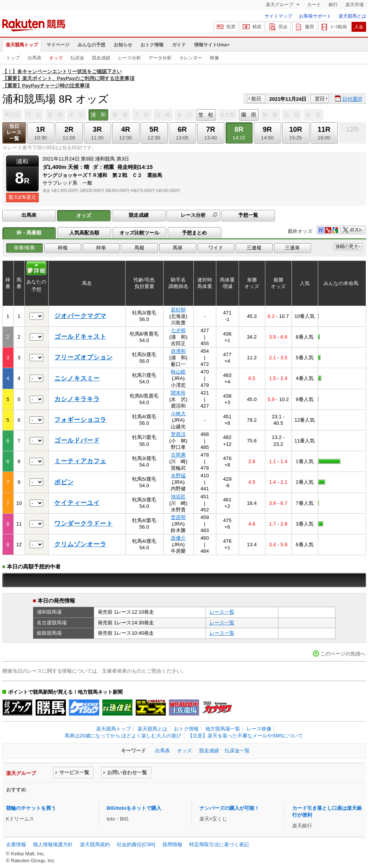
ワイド (216, 248)
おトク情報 (152, 45)
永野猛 (178, 476)
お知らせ (123, 45)
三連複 (254, 248)
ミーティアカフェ (80, 461)
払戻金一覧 (237, 751)
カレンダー (191, 58)
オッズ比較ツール (139, 233)
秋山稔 (178, 372)
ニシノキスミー (77, 378)
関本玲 (178, 393)
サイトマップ (278, 16)
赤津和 (178, 351)
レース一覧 (222, 612)
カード (314, 5)
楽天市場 (355, 5)
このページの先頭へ (343, 654)
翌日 (320, 99)
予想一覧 (248, 215)
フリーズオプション (84, 357)
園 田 (249, 115)
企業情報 (16, 844)
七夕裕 (178, 330)
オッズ (56, 58)
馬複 (139, 248)
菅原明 (178, 517)
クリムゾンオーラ (80, 544)
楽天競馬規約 (95, 844)
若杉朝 (178, 310)
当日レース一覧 (14, 132)
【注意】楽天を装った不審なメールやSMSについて (245, 736)
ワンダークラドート (84, 523)
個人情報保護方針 (53, 844)
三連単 (292, 248)
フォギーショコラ (80, 420)
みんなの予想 (92, 45)
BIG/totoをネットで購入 (134, 808)
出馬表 (34, 58)
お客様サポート (315, 16)
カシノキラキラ (77, 399)
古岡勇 (178, 455)
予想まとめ (194, 233)
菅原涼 (178, 434)
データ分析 (160, 58)
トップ (13, 58)
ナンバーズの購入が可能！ (229, 808)
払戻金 (77, 58)
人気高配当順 (84, 233)
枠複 (63, 248)
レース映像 (259, 729)
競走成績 (101, 58)
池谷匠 (178, 497)
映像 (214, 58)
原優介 (178, 538)
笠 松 (206, 115)
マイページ (58, 45)
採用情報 (172, 844)
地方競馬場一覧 (223, 729)
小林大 (178, 414)
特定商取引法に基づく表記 (219, 844)
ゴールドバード (77, 440)
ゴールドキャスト (80, 337)
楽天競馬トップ (22, 45)
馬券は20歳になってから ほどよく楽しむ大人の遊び (123, 736)
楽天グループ (280, 5)
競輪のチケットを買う (31, 808)
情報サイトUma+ (212, 45)
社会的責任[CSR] (136, 844)
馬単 (178, 248)
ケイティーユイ (77, 503)
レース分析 (129, 58)
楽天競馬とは (352, 16)
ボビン (64, 482)
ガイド (179, 45)
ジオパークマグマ (80, 316)
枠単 (101, 248)
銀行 (333, 5)
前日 (256, 99)
